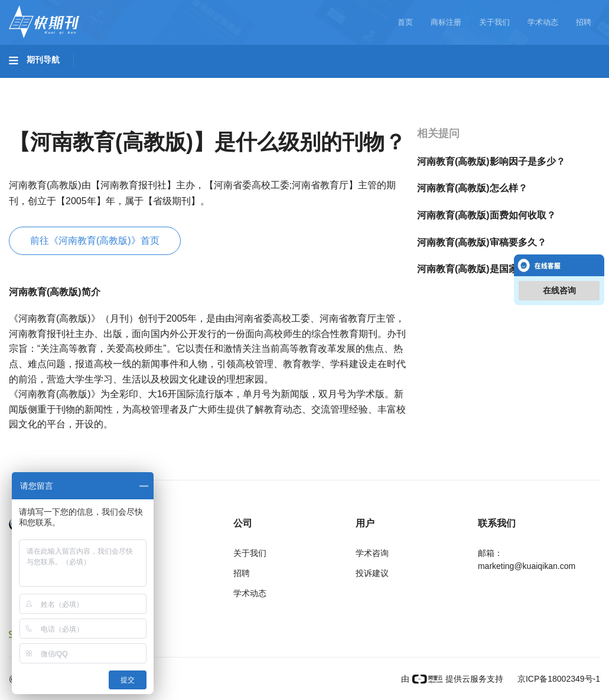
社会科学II (541, 83)
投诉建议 (372, 573)
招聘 (584, 22)
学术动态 (543, 22)
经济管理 (39, 116)
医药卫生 (287, 83)
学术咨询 (372, 553)
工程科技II (164, 83)
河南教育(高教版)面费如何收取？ (486, 215)
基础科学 (39, 83)
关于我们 (494, 22)
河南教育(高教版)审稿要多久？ (482, 242)
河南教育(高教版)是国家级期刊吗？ (491, 269)
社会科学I (477, 83)
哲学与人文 (412, 83)
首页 (405, 22)
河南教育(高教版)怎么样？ (472, 188)
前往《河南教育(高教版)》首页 (95, 241)
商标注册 (446, 22)
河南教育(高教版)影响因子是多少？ (491, 161)
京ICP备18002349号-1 (558, 679)
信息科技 (347, 83)
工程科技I (100, 83)
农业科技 (227, 83)
